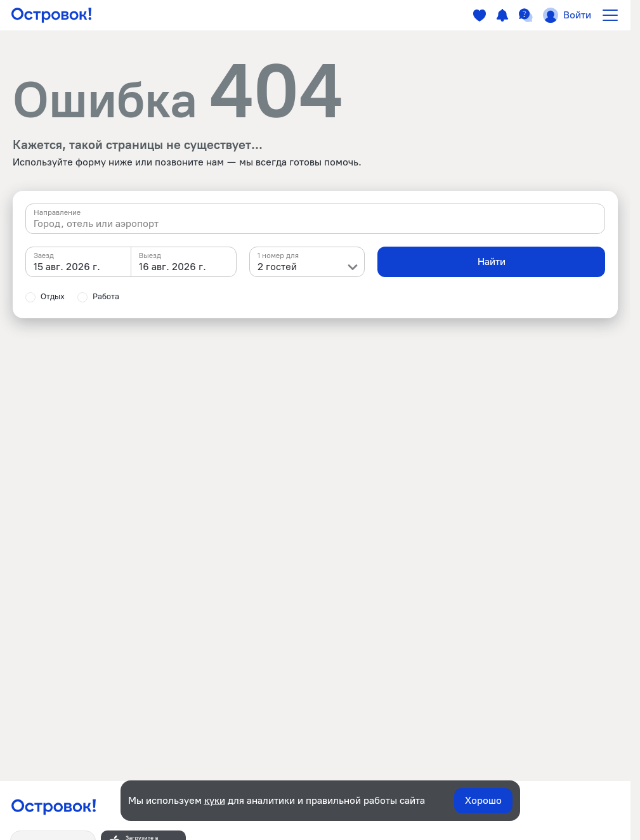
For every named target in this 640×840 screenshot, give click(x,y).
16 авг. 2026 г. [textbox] (173, 267)
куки (215, 800)
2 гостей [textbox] (277, 267)
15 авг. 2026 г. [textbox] (67, 267)
